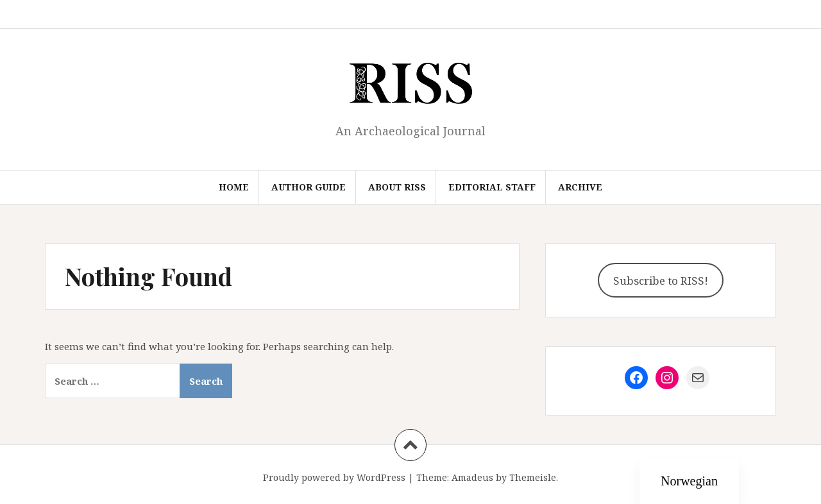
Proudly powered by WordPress (334, 477)
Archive (580, 187)
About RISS (397, 187)
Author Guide (309, 187)
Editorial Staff (492, 187)
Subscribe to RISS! (661, 281)
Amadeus (472, 477)
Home (234, 187)
